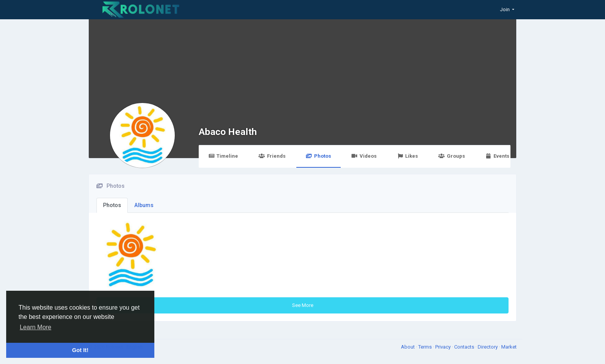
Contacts (465, 347)
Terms (426, 347)
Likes (407, 156)
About (408, 347)
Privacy (444, 347)
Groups (451, 156)
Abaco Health (228, 132)
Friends (272, 156)
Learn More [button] (35, 327)
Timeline (223, 156)
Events (497, 156)
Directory (488, 347)
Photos (319, 156)
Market (509, 347)
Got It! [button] (80, 350)
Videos (364, 156)
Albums (144, 205)
